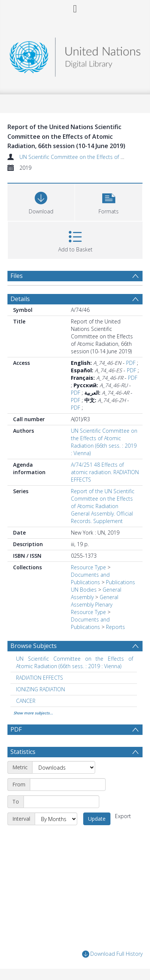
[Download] (41, 201)
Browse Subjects (34, 646)
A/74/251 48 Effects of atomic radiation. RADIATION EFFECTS (105, 472)
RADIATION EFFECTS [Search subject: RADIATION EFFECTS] (40, 678)
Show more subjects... (33, 713)
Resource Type (88, 567)
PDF (131, 363)
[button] (109, 201)
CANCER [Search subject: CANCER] (26, 701)
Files (17, 276)
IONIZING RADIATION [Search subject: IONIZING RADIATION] (40, 689)
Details (20, 299)
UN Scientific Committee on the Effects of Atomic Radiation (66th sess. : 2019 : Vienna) (104, 442)
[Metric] (64, 767)
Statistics (23, 752)
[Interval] (56, 819)
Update (97, 819)
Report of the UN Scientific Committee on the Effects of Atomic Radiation (103, 499)
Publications (121, 582)
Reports (115, 627)
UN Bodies (84, 590)
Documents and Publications (90, 578)
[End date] (61, 802)
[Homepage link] (75, 55)
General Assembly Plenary (95, 601)
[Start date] (68, 785)
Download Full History (112, 954)
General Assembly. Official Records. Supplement (102, 517)
